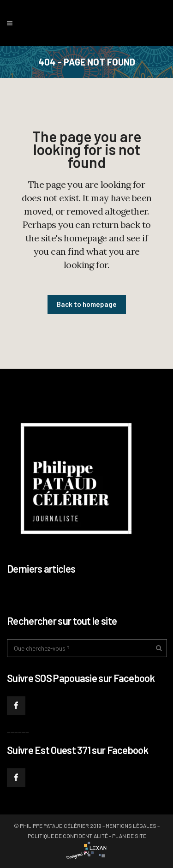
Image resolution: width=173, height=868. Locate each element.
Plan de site (129, 836)
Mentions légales (131, 826)
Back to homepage (87, 304)
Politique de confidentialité (68, 836)
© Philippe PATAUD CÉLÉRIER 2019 (58, 826)
